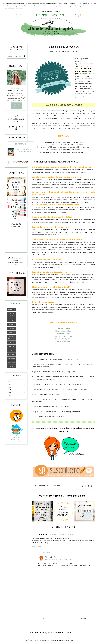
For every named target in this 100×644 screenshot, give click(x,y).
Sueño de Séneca (64, 334)
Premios (56, 486)
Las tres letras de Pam (64, 336)
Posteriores (85, 619)
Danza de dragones (24, 149)
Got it (57, 12)
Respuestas (45, 553)
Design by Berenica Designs (62, 640)
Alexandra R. (50, 557)
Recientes (41, 619)
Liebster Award (45, 486)
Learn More (46, 12)
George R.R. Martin (25, 151)
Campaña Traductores (16, 439)
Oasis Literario (16, 442)
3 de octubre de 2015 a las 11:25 (60, 535)
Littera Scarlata (64, 341)
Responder (37, 547)
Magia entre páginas (63, 331)
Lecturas (21, 144)
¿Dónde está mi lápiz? (35, 640)
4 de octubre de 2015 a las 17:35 (58, 559)
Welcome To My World (63, 339)
